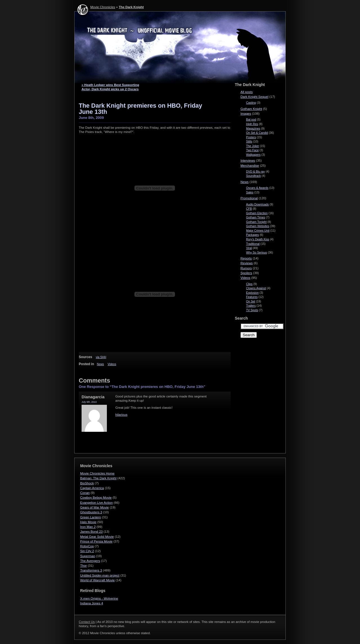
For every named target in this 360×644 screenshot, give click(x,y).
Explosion (252, 293)
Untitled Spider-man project (100, 575)
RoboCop (87, 546)
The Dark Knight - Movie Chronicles (180, 47)
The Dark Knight (131, 7)
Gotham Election (257, 213)
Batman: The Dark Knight (98, 478)
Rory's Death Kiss (258, 239)
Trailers (251, 306)
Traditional (253, 244)
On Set (251, 301)
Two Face (252, 150)
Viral (249, 248)
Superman (88, 556)
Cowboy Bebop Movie (96, 498)
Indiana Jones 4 (92, 603)
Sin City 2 (87, 551)
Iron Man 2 (88, 527)
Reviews (247, 263)
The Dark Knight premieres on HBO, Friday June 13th (140, 109)
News (100, 364)
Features (252, 297)
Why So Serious (256, 253)
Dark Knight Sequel (254, 97)
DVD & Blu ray (256, 172)
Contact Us (87, 622)
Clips (249, 284)
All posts (247, 92)
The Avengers (90, 561)
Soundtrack (253, 176)
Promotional (249, 198)
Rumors (246, 268)
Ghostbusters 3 (91, 512)
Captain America (92, 488)
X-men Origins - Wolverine (99, 598)
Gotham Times (256, 217)
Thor (84, 566)
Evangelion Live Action (96, 503)
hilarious (121, 415)
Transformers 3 (91, 570)
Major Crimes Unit (258, 231)
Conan (85, 493)
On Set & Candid (257, 133)
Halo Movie (88, 522)
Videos (112, 364)
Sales (250, 192)
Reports (246, 258)
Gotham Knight (251, 109)
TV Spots (252, 310)
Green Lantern (91, 517)
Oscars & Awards (257, 188)
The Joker (253, 146)
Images (246, 114)
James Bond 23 (91, 532)
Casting (251, 103)
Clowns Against (256, 288)
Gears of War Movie (94, 507)
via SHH (101, 357)
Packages (253, 235)
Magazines (253, 129)
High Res (252, 124)
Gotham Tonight (256, 222)
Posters (251, 137)
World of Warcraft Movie (97, 580)
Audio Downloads (257, 205)
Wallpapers (253, 155)
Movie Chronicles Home (97, 473)
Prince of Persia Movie (96, 541)
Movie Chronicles (103, 7)
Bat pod (251, 120)
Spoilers (246, 273)
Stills (249, 142)
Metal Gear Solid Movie (97, 537)
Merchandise (250, 166)
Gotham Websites (258, 226)
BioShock (87, 483)
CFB (249, 209)
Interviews (248, 161)
